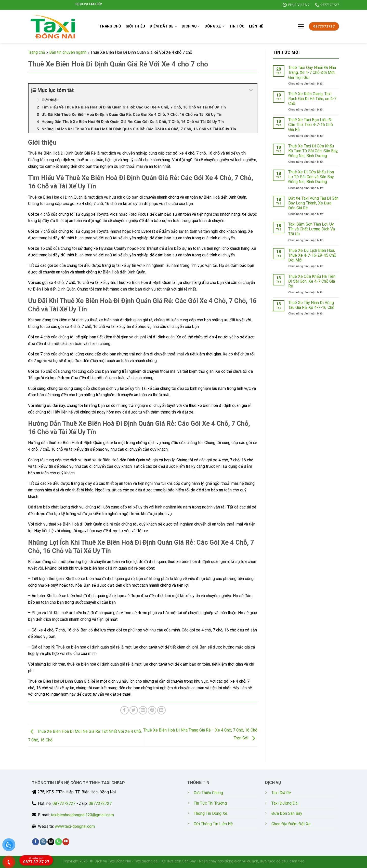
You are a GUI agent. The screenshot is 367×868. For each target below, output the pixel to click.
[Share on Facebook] (124, 710)
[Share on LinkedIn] (161, 710)
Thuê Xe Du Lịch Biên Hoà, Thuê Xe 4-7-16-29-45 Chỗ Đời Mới (312, 255)
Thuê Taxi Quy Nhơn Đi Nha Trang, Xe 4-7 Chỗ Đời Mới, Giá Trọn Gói (312, 72)
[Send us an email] (51, 842)
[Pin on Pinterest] (152, 710)
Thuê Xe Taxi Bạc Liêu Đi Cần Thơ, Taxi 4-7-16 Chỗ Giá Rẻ (311, 125)
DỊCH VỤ (191, 26)
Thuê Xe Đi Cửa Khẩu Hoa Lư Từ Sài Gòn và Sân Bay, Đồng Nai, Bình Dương (311, 177)
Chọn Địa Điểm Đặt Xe (291, 824)
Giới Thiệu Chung (208, 793)
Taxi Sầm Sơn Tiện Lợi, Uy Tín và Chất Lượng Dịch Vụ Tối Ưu (312, 229)
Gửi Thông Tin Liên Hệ (213, 824)
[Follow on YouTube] (66, 842)
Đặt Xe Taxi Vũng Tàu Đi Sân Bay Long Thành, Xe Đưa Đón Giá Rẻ (313, 203)
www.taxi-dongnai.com (75, 826)
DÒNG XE (215, 26)
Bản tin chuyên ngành (68, 52)
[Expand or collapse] (251, 90)
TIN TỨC (237, 26)
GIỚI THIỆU (135, 26)
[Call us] (58, 842)
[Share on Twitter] (134, 710)
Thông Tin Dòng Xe (211, 813)
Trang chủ (37, 52)
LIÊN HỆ (256, 26)
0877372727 (64, 803)
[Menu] (301, 26)
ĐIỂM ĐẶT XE (163, 26)
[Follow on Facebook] (36, 842)
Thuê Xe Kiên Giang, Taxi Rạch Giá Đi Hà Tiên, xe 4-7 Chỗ (312, 99)
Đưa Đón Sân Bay (287, 813)
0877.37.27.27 (36, 860)
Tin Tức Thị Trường (210, 803)
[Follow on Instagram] (43, 842)
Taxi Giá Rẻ (281, 793)
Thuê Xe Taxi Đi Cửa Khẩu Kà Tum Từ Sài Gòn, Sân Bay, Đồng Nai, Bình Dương (313, 151)
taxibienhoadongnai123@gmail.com (82, 815)
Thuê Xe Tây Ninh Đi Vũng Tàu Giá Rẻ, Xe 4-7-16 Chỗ (311, 305)
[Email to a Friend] (143, 710)
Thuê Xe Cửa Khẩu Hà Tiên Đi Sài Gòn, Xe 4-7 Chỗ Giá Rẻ (312, 281)
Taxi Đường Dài (285, 803)
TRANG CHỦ (110, 26)
